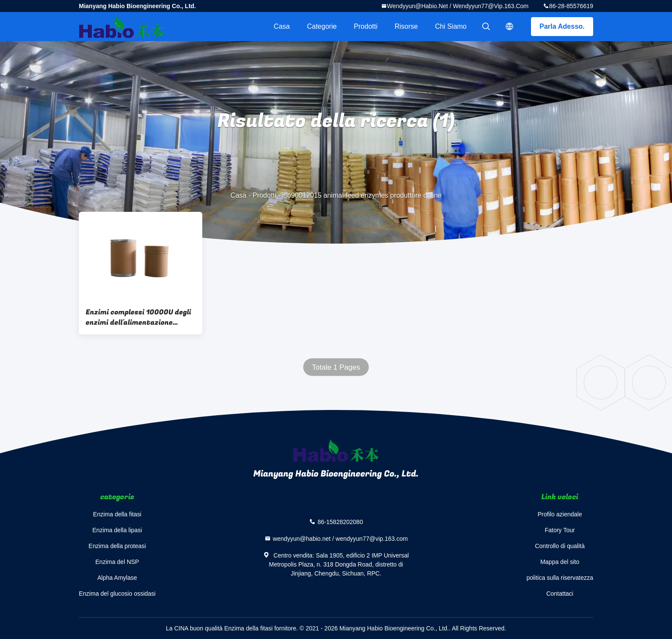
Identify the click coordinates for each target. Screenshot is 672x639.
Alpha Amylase (117, 578)
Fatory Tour (560, 530)
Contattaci (560, 594)
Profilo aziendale (560, 514)
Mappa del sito (560, 562)
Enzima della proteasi (117, 546)
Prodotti (366, 26)
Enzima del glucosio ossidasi (117, 594)
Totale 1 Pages (336, 367)
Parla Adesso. (562, 26)
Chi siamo (451, 26)
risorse (406, 26)
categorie (322, 26)
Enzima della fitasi (117, 514)
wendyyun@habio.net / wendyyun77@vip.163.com (458, 6)
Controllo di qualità (560, 546)
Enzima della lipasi (117, 530)
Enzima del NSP (117, 562)
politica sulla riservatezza (560, 578)
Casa (282, 26)
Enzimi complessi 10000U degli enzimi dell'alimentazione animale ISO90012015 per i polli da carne (139, 317)
